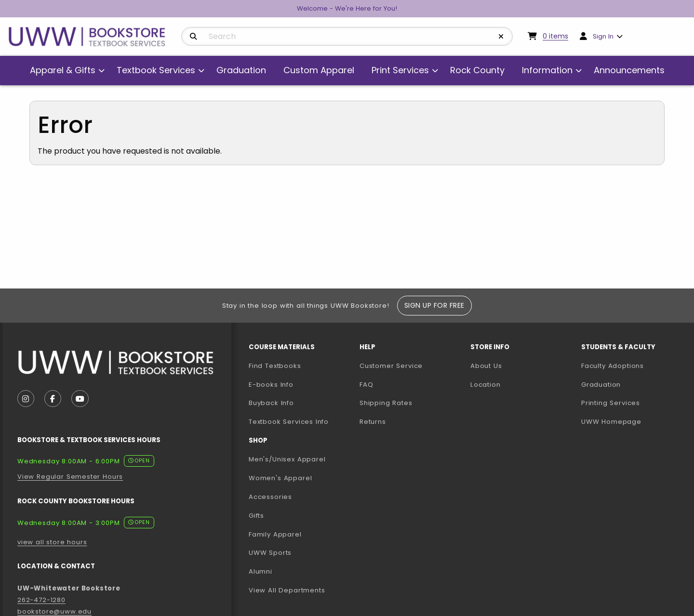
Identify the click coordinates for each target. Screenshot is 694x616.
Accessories (270, 497)
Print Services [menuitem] (400, 70)
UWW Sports (270, 553)
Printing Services (633, 403)
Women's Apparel (280, 478)
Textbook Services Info (300, 421)
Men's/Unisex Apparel (287, 459)
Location (486, 385)
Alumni (260, 571)
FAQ (366, 385)
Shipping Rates (386, 403)
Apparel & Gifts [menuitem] (63, 70)
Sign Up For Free (434, 305)
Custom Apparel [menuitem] (319, 70)
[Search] (194, 37)
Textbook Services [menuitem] (156, 70)
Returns (373, 422)
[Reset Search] (501, 37)
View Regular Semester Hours (70, 477)
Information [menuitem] (547, 70)
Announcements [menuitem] (629, 70)
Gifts (256, 516)
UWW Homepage (633, 421)
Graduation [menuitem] (241, 70)
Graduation (601, 385)
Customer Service (391, 366)
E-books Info (271, 385)
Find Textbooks (275, 366)
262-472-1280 (41, 600)
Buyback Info (271, 403)
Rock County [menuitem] (477, 70)
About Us (486, 366)
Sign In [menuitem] (603, 36)
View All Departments (287, 590)
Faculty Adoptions (633, 366)
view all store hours (52, 542)
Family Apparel (275, 534)
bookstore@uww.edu (54, 611)
